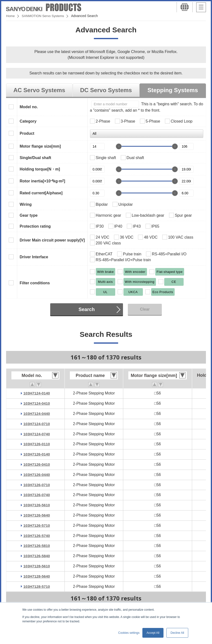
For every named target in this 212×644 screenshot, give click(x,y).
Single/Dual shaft (35, 158)
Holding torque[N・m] (40, 169)
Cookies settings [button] (129, 633)
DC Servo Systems (106, 90)
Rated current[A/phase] (41, 193)
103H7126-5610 (37, 505)
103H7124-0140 (37, 393)
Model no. (29, 107)
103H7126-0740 (37, 495)
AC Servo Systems (39, 90)
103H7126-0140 (37, 454)
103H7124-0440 (37, 414)
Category (28, 121)
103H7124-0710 (37, 424)
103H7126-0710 (37, 485)
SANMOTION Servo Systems (44, 16)
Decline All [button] (177, 633)
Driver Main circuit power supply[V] (52, 240)
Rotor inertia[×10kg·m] (42, 181)
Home (11, 16)
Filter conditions (35, 283)
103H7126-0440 (37, 475)
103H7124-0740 (37, 434)
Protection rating (35, 226)
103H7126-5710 (37, 525)
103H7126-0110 (37, 444)
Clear (145, 309)
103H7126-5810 (37, 546)
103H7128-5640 (37, 576)
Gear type (29, 215)
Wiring (26, 204)
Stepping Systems (173, 90)
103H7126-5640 (37, 515)
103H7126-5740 (37, 536)
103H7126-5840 (37, 556)
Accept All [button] (153, 633)
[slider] (119, 146)
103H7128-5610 (37, 566)
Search (87, 309)
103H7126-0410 (37, 464)
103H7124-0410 (37, 403)
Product (27, 133)
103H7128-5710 (37, 586)
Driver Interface (34, 257)
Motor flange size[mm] (40, 146)
